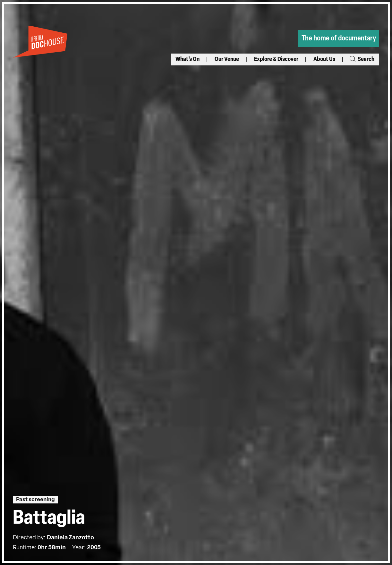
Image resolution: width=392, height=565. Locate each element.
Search (362, 59)
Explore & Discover (276, 59)
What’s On (187, 59)
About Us (324, 59)
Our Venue (227, 59)
